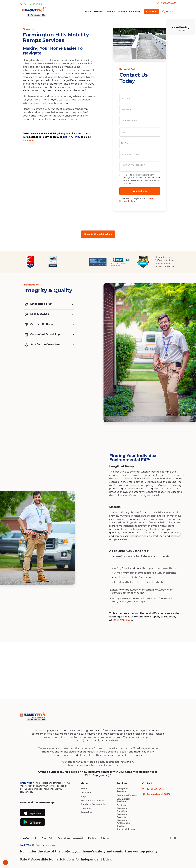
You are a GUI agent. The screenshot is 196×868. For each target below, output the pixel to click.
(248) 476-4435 (71, 137)
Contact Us (86, 812)
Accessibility (79, 838)
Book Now (29, 140)
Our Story (86, 793)
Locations (122, 11)
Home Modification (127, 795)
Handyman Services (122, 790)
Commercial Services (123, 800)
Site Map (105, 838)
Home (88, 11)
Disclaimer (93, 838)
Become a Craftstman (92, 800)
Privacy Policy (48, 838)
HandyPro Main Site (29, 838)
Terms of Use (64, 838)
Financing (135, 11)
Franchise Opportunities (93, 804)
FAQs (83, 797)
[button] (99, 12)
